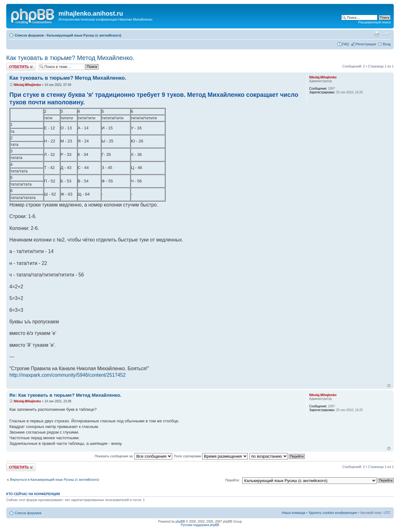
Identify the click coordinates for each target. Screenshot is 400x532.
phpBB (180, 522)
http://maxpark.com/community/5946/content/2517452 (67, 375)
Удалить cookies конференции (333, 513)
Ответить (21, 67)
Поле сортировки (211, 456)
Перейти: (233, 480)
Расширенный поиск (374, 22)
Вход (387, 44)
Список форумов (29, 35)
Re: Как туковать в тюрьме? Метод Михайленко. (65, 395)
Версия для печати (377, 34)
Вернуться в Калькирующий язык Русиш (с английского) (55, 480)
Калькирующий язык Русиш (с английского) (84, 35)
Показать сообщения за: (134, 456)
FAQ (346, 44)
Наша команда (294, 513)
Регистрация (366, 44)
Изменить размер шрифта (386, 34)
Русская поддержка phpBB (200, 525)
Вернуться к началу (389, 386)
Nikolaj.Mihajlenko (27, 85)
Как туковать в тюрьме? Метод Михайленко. (70, 58)
